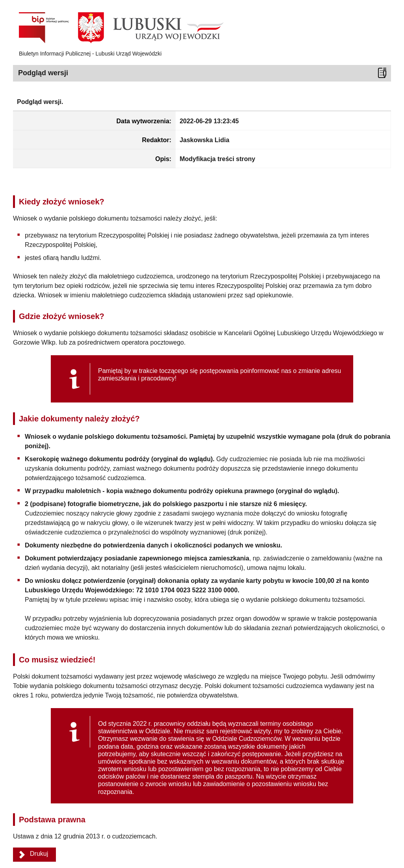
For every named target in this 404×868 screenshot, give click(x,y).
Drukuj (39, 854)
